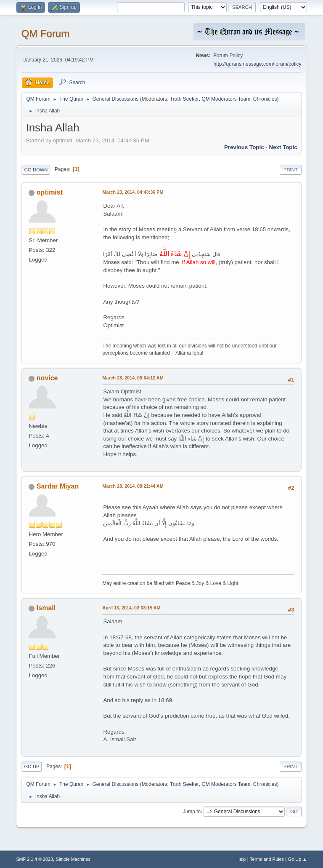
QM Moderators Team (226, 99)
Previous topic (244, 147)
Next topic (283, 147)
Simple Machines (73, 859)
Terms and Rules (267, 859)
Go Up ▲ (298, 859)
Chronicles (265, 99)
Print (291, 170)
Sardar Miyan (58, 486)
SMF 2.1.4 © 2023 (34, 859)
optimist (50, 192)
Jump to (192, 811)
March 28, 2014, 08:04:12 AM (133, 378)
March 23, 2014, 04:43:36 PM (133, 192)
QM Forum (45, 33)
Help (241, 859)
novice (47, 378)
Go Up (32, 767)
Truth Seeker (184, 99)
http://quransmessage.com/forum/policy (257, 64)
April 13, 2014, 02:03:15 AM (131, 608)
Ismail (46, 608)
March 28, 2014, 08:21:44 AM (133, 486)
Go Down (36, 170)
